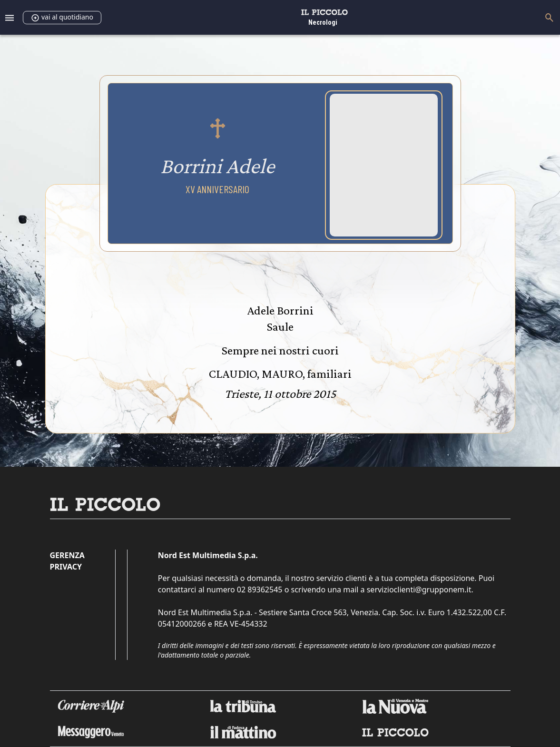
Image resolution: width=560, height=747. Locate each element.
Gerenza (67, 555)
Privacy (66, 567)
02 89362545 (260, 590)
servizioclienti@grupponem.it (419, 590)
